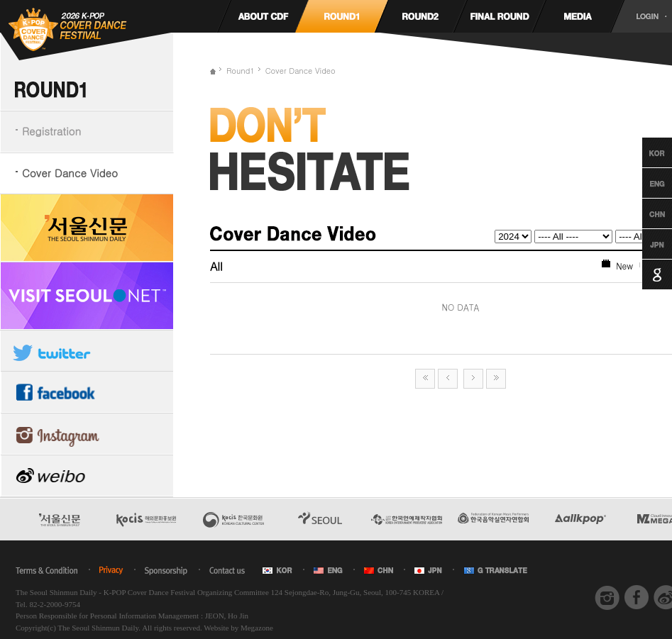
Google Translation (644, 274)
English (644, 183)
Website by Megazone (238, 628)
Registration (51, 131)
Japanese (644, 244)
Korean (644, 152)
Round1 (241, 71)
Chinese (644, 213)
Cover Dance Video (70, 173)
